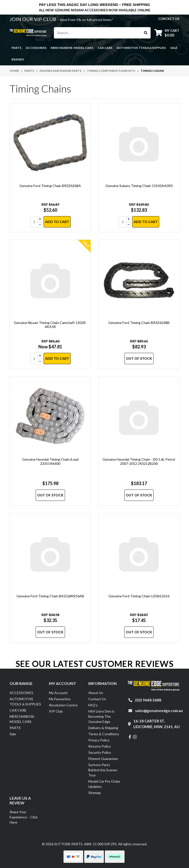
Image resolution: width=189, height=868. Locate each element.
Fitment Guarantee (103, 759)
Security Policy (100, 752)
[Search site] (146, 33)
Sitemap (95, 793)
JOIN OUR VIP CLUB (33, 19)
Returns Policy (100, 746)
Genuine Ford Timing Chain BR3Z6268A (50, 186)
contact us (169, 19)
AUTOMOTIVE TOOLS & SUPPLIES (25, 701)
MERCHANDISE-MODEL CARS (23, 719)
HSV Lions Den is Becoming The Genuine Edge (101, 716)
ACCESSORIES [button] (36, 48)
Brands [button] (18, 59)
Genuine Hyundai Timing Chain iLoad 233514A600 (50, 461)
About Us (96, 693)
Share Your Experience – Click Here (24, 817)
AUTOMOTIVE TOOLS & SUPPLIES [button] (141, 48)
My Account (58, 693)
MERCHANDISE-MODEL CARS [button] (72, 48)
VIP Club (56, 711)
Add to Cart (57, 222)
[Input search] (98, 33)
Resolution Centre (63, 705)
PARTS (15, 728)
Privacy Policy (99, 740)
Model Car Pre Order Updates (104, 784)
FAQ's (93, 705)
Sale (174, 48)
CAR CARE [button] (105, 48)
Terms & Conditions (104, 734)
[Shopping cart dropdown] (167, 33)
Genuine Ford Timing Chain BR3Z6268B (139, 323)
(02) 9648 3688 (148, 700)
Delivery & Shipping (103, 728)
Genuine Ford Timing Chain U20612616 (139, 596)
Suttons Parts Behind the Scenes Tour (103, 770)
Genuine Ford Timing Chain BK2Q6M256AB (50, 596)
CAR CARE (18, 710)
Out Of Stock (139, 358)
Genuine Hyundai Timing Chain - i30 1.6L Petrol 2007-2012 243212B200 (139, 461)
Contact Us (97, 699)
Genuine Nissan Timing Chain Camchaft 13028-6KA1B (50, 325)
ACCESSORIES (21, 693)
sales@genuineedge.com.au (159, 711)
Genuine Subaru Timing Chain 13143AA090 (139, 186)
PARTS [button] (16, 48)
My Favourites (60, 699)
